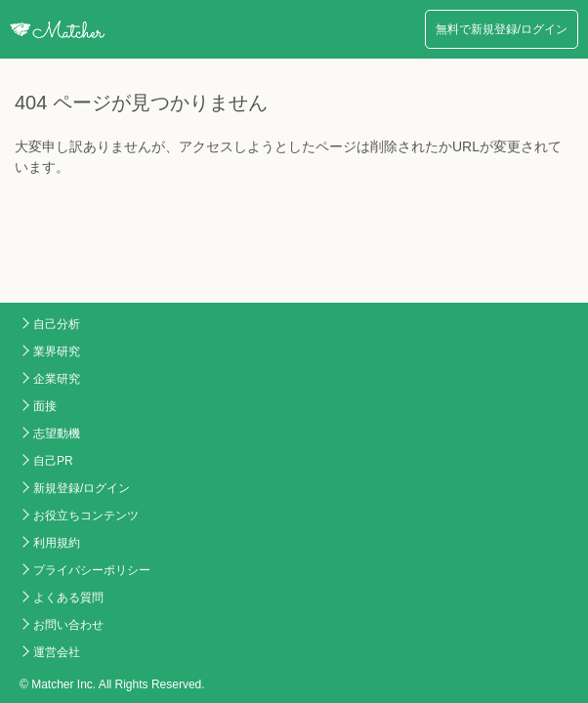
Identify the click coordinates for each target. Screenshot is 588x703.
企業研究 (57, 379)
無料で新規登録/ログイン (502, 29)
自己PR (53, 461)
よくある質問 (68, 598)
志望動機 (57, 434)
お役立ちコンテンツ (86, 516)
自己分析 (57, 324)
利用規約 (57, 543)
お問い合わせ (68, 625)
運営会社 (57, 652)
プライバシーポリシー (92, 570)
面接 (45, 406)
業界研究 (57, 351)
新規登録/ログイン (82, 488)
